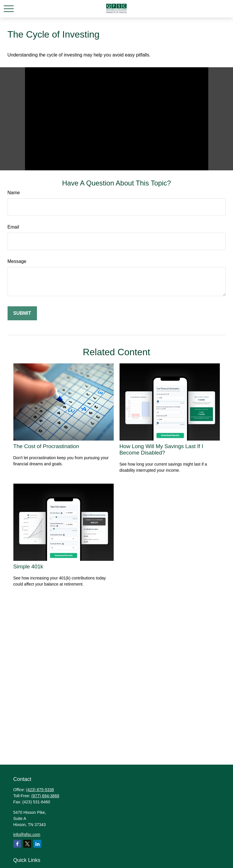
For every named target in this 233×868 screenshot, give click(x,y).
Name (14, 193)
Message (17, 261)
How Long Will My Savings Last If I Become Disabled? (161, 449)
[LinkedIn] (37, 844)
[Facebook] (17, 844)
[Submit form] (22, 313)
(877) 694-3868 (45, 796)
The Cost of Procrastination (46, 446)
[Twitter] (27, 844)
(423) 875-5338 (40, 790)
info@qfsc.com (27, 835)
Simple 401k (28, 566)
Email (13, 227)
